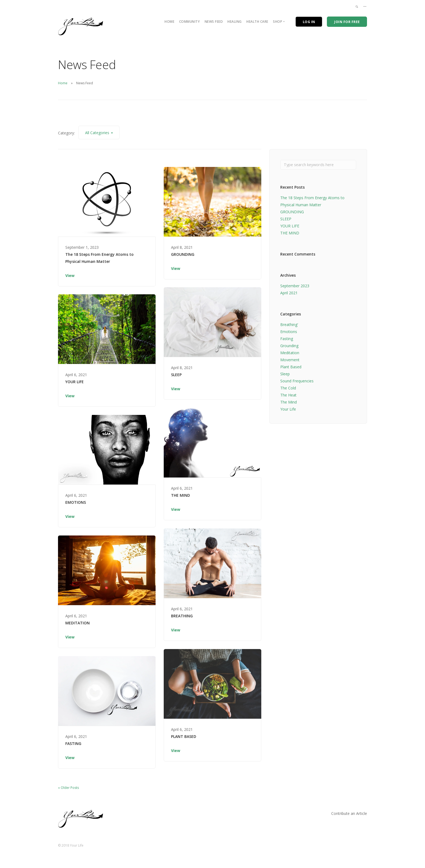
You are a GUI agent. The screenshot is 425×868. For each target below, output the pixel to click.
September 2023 (295, 287)
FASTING (73, 743)
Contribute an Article (349, 813)
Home (169, 22)
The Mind (289, 403)
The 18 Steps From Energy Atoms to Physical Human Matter (99, 258)
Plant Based (291, 368)
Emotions (289, 332)
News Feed (214, 22)
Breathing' (289, 325)
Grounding (289, 346)
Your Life (288, 410)
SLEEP (176, 375)
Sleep (285, 375)
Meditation (290, 354)
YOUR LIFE (75, 382)
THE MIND (181, 495)
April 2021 (289, 294)
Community (190, 22)
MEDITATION (78, 623)
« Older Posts (68, 788)
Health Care (257, 22)
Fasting (287, 339)
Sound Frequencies (297, 382)
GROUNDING (183, 254)
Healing (235, 22)
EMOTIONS (76, 502)
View (70, 275)
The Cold (288, 389)
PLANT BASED (184, 736)
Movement (290, 361)
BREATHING (182, 616)
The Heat (288, 396)
